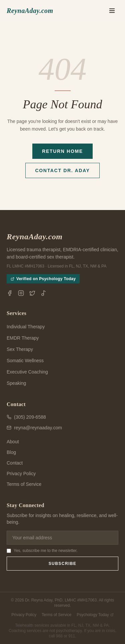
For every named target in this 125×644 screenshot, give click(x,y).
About (13, 442)
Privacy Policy (21, 474)
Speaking (16, 383)
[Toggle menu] (112, 11)
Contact (15, 463)
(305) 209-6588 (26, 417)
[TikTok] (44, 293)
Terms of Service (24, 484)
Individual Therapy (26, 327)
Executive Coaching (27, 372)
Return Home (62, 151)
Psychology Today (95, 615)
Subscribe (63, 564)
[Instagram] (21, 293)
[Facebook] (10, 293)
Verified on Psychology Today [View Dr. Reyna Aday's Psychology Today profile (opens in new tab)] (43, 279)
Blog (11, 452)
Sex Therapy (20, 349)
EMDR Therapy (23, 338)
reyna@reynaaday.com (34, 428)
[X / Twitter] (32, 293)
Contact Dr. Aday (62, 170)
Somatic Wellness (25, 361)
